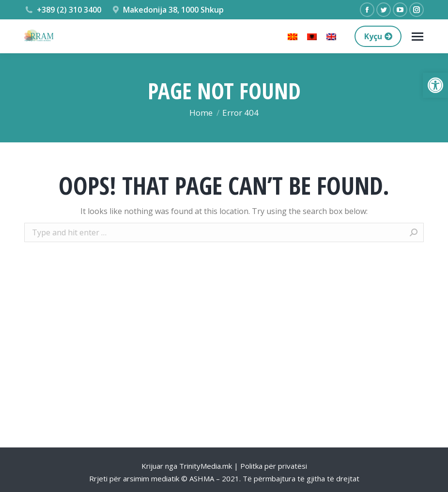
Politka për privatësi (274, 466)
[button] (435, 85)
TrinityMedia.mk (206, 466)
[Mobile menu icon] (417, 37)
